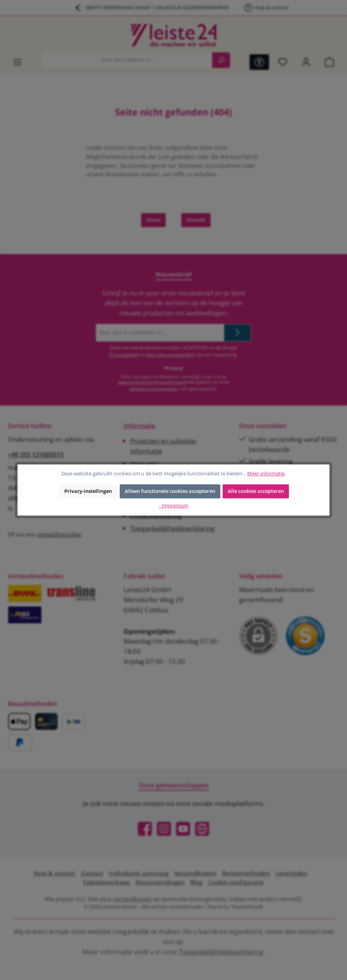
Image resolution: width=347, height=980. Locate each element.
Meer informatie (266, 474)
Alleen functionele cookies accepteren (170, 491)
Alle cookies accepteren (256, 491)
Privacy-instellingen (88, 491)
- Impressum (174, 506)
